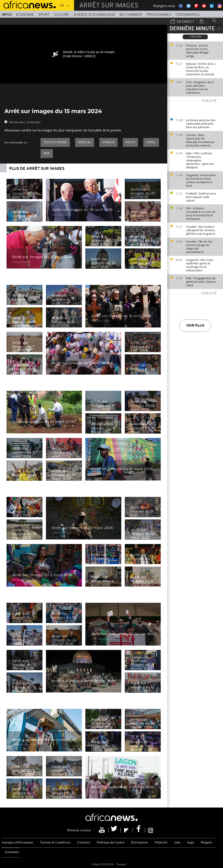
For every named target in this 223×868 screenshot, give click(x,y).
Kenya (130, 142)
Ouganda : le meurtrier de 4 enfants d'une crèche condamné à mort (201, 180)
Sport (44, 15)
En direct (182, 22)
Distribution (139, 843)
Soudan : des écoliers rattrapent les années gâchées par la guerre (201, 230)
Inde (47, 154)
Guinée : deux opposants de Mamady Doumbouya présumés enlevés (200, 140)
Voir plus (195, 326)
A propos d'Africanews (18, 843)
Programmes (159, 15)
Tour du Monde (55, 142)
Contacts (84, 843)
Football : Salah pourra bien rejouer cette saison (201, 197)
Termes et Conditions (55, 843)
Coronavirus (188, 15)
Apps (191, 843)
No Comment (131, 15)
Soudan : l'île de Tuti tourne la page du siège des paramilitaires (199, 247)
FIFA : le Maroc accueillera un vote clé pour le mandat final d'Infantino (201, 214)
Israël (151, 142)
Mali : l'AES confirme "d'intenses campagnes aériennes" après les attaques (200, 160)
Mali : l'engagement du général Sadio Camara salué (201, 282)
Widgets (207, 843)
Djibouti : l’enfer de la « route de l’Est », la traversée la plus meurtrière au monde (201, 69)
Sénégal (85, 142)
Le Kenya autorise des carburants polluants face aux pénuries (201, 124)
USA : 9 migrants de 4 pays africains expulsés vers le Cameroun (200, 87)
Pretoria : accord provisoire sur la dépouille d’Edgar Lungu (197, 51)
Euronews (12, 852)
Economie (25, 15)
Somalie (108, 142)
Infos (7, 15)
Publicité (161, 843)
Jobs (177, 843)
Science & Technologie (94, 15)
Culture (62, 15)
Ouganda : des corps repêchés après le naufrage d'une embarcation (200, 265)
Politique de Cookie (111, 843)
